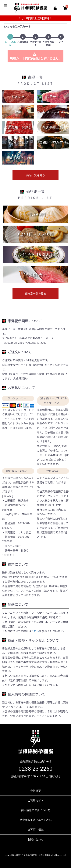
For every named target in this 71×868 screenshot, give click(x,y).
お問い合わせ (36, 839)
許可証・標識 (36, 830)
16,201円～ (35, 275)
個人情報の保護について (36, 810)
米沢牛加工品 (53, 127)
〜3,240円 (36, 214)
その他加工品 (18, 142)
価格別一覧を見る (36, 294)
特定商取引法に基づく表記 (36, 820)
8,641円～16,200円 (35, 254)
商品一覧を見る (36, 175)
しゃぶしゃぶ (53, 112)
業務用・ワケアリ (53, 142)
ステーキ (53, 96)
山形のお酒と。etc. (18, 158)
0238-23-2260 (35, 769)
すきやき (18, 96)
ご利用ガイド (36, 800)
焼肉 (18, 112)
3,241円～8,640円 (35, 234)
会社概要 (36, 791)
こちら (35, 631)
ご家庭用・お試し (18, 127)
